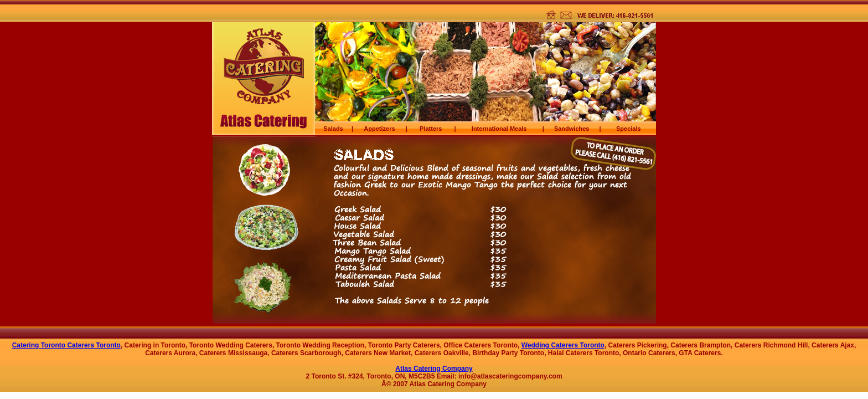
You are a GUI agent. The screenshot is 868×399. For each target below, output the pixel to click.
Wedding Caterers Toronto (563, 345)
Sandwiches (572, 129)
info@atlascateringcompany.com (510, 376)
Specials (629, 129)
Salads (333, 129)
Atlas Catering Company (434, 369)
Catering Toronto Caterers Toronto (66, 345)
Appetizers (379, 129)
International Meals (499, 129)
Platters (431, 129)
